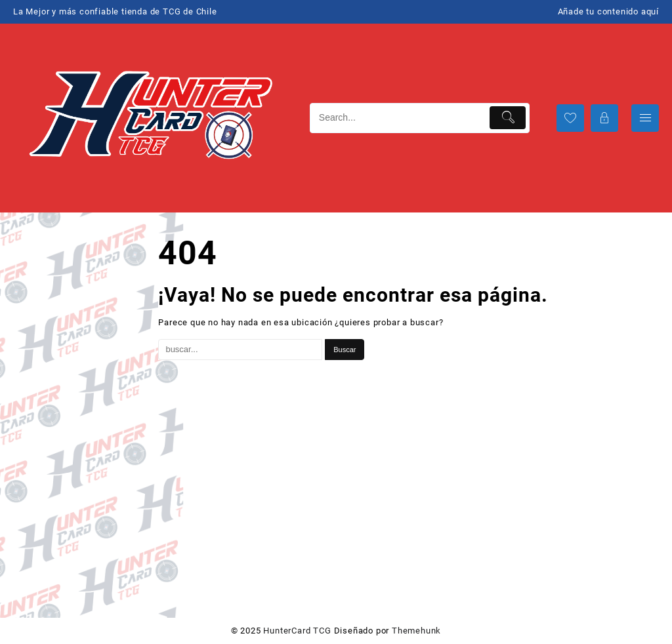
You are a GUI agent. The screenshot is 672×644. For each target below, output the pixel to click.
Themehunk (416, 631)
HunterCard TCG (297, 631)
